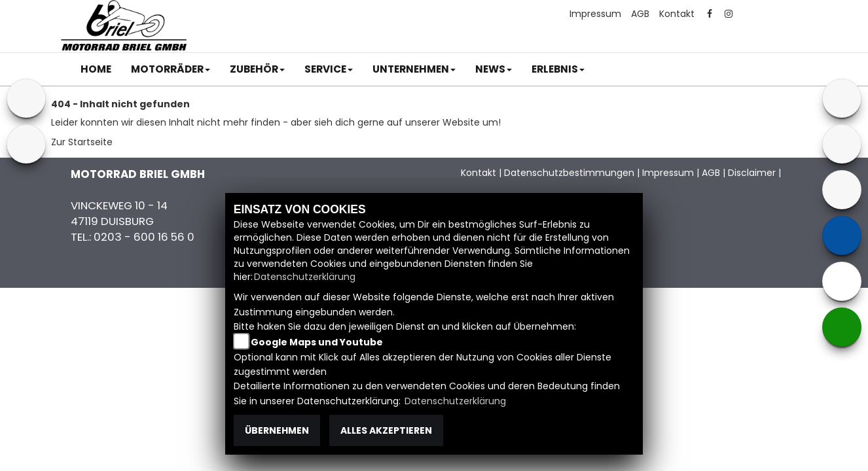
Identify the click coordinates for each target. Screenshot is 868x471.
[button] (171, 69)
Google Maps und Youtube (317, 342)
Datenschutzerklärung (305, 277)
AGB (640, 14)
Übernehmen (277, 430)
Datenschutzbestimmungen (569, 173)
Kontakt (677, 14)
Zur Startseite (82, 142)
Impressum (595, 14)
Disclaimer (752, 173)
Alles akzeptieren (386, 430)
